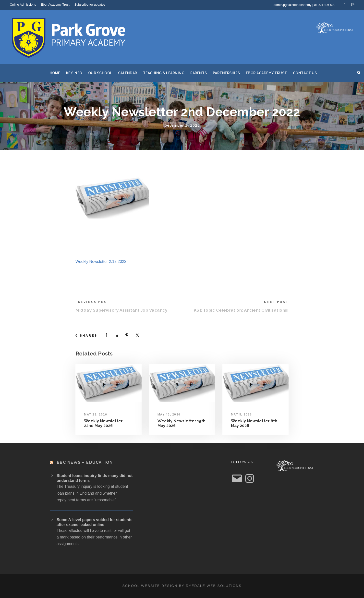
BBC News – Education (85, 462)
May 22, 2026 (96, 414)
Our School (100, 73)
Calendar (128, 73)
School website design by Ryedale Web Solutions (182, 586)
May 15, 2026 (169, 414)
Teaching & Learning (164, 73)
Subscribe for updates (90, 5)
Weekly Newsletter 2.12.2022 (101, 262)
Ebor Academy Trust (55, 5)
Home (55, 73)
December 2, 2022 (182, 125)
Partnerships (226, 73)
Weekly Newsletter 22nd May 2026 (103, 423)
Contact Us (305, 73)
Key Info (74, 73)
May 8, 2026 (242, 414)
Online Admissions (23, 5)
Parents (199, 73)
